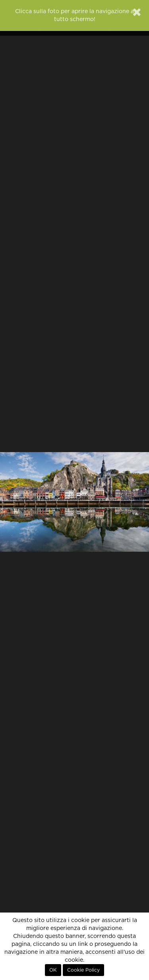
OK (53, 970)
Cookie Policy (83, 970)
